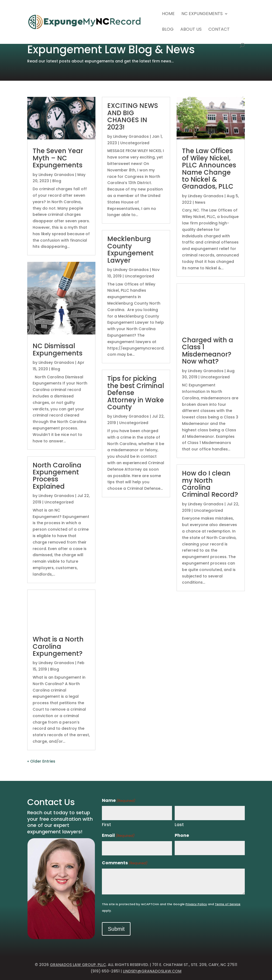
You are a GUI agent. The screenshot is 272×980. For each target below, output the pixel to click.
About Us (191, 30)
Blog (168, 30)
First (106, 825)
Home (168, 14)
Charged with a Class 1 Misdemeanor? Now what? (208, 351)
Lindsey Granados (56, 175)
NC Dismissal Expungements (58, 349)
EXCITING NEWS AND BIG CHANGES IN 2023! (133, 116)
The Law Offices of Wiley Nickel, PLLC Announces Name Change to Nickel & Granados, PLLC (209, 169)
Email (118, 836)
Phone (182, 835)
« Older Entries (41, 761)
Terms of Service (228, 904)
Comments (125, 863)
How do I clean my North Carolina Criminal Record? (210, 484)
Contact (219, 30)
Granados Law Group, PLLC (78, 965)
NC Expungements (202, 14)
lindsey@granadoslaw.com (152, 971)
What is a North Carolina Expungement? (58, 646)
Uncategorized (59, 502)
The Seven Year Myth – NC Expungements (58, 158)
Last (179, 825)
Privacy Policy (196, 904)
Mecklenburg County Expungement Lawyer (130, 249)
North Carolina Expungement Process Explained (57, 476)
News (200, 202)
